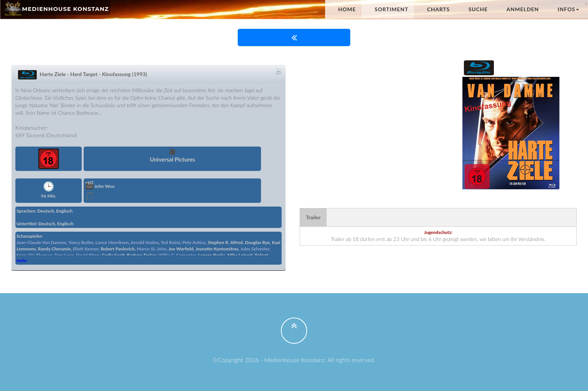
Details (278, 72)
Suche (478, 9)
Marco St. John (152, 249)
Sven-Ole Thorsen (34, 255)
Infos (568, 9)
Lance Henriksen (112, 242)
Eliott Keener (86, 249)
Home (347, 9)
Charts (439, 9)
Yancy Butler (81, 242)
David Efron (88, 255)
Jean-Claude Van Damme (41, 242)
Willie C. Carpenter (177, 255)
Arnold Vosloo (145, 242)
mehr (22, 260)
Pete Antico (194, 242)
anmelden (523, 9)
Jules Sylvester (255, 249)
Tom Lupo (64, 255)
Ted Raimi (171, 242)
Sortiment (391, 9)
